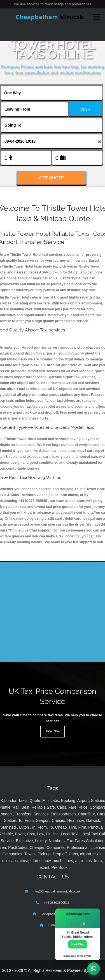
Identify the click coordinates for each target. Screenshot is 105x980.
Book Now (53, 731)
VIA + (85, 109)
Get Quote (52, 178)
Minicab (50, 17)
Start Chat (78, 944)
